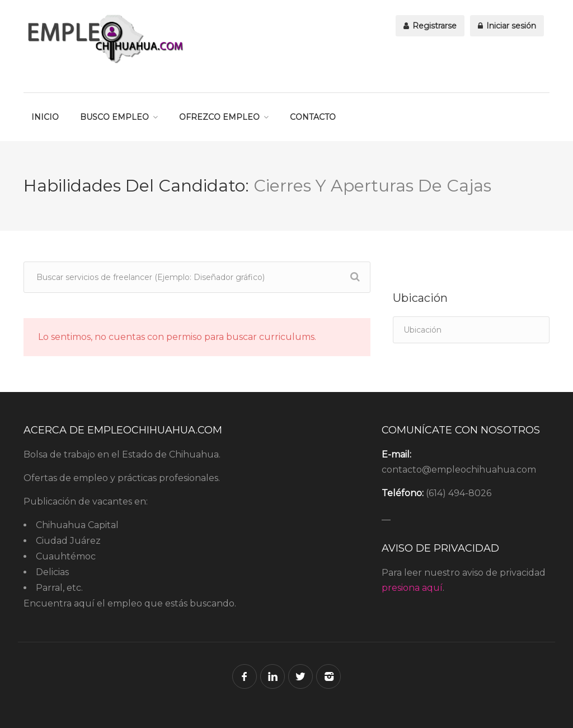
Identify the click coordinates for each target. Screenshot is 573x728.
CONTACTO (313, 117)
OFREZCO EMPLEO (219, 117)
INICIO (45, 117)
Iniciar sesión (507, 26)
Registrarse (430, 26)
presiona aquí (412, 588)
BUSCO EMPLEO (114, 117)
